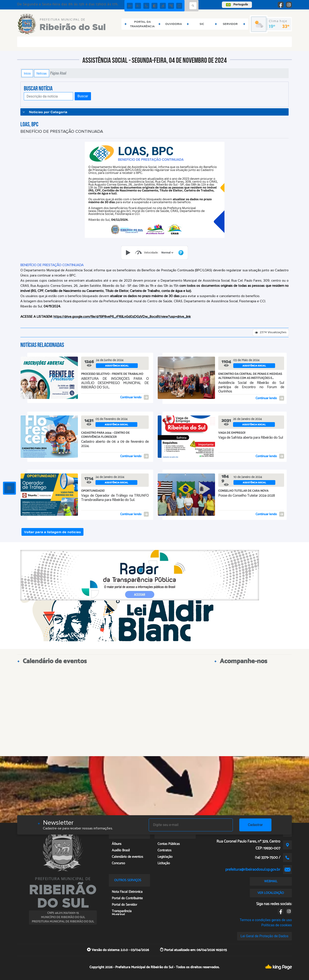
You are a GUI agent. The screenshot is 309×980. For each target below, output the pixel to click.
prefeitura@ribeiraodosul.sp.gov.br (253, 870)
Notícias (42, 73)
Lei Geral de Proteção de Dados (264, 936)
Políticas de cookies (277, 925)
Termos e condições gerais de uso (266, 920)
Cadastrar (255, 825)
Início (27, 73)
